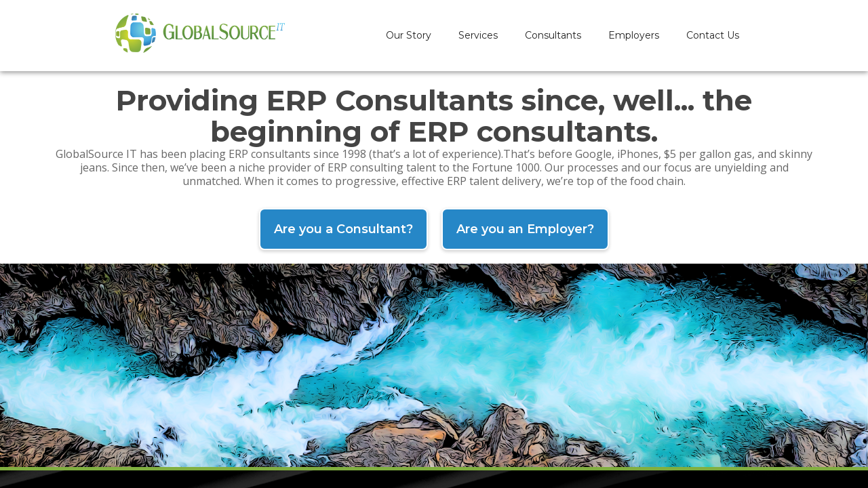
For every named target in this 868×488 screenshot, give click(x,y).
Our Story (409, 35)
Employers (634, 35)
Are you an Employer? (525, 229)
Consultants (553, 35)
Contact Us (713, 35)
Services (478, 35)
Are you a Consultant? (343, 229)
